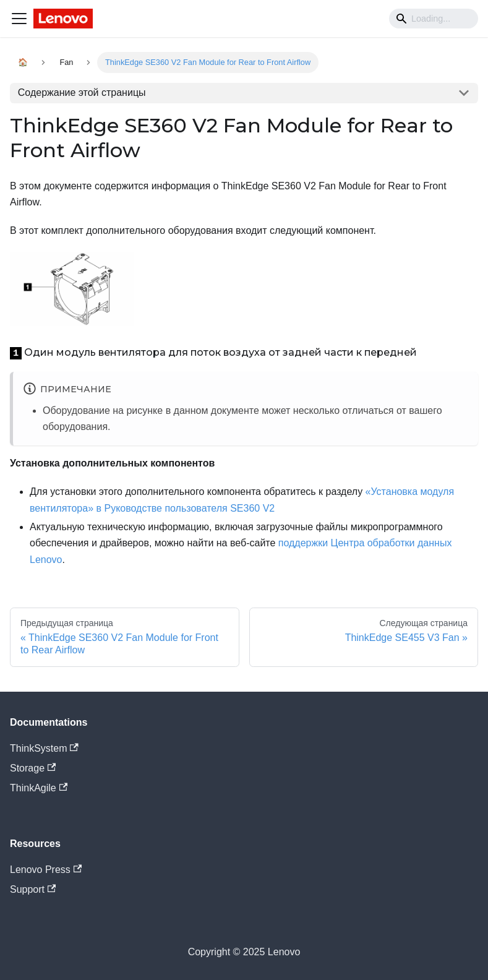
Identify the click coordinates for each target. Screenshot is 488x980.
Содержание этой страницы (82, 92)
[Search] (434, 19)
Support (33, 889)
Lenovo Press (46, 870)
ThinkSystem (44, 748)
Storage (33, 768)
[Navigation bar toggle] (19, 19)
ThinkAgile (39, 788)
